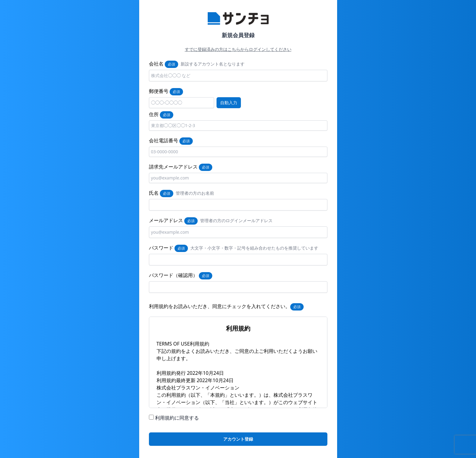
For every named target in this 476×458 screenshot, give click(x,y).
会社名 (156, 64)
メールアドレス (166, 220)
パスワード (161, 248)
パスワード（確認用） (173, 275)
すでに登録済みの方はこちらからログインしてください (238, 49)
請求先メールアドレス (173, 167)
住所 (154, 114)
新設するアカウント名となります (213, 64)
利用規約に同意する (177, 418)
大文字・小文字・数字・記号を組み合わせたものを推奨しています (254, 248)
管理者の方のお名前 (195, 193)
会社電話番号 (164, 140)
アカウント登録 (238, 439)
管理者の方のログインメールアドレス (236, 220)
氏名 (154, 193)
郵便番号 (159, 91)
